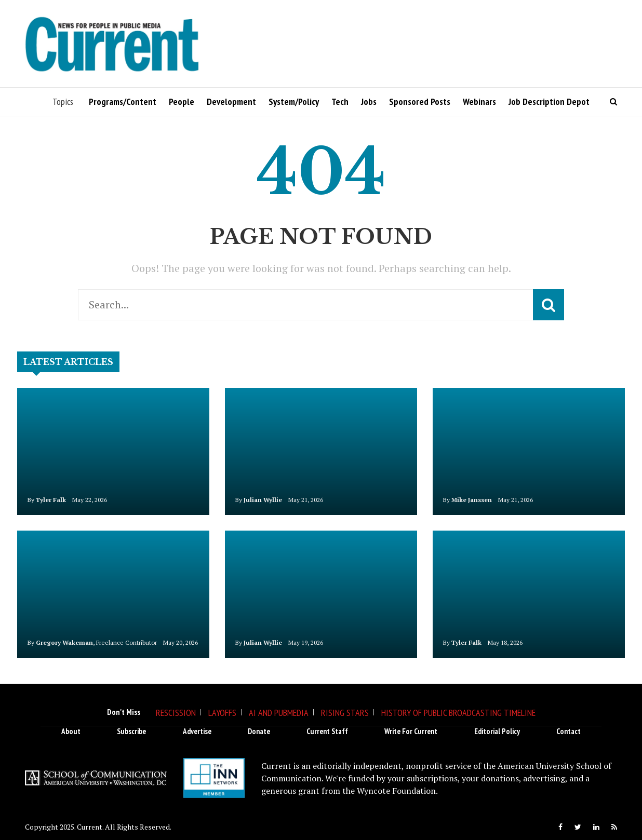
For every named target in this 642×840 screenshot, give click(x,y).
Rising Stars (345, 713)
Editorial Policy (497, 731)
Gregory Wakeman (64, 642)
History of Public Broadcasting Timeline (458, 713)
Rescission (176, 713)
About (71, 731)
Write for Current (411, 731)
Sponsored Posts (420, 101)
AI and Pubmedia (279, 713)
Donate (259, 731)
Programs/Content (123, 101)
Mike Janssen (472, 500)
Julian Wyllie (263, 500)
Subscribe (131, 731)
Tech (340, 101)
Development (231, 101)
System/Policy (294, 101)
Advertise (197, 731)
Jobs (369, 101)
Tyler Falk (51, 500)
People (182, 101)
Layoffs (222, 713)
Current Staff (327, 731)
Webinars (479, 101)
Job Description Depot (549, 101)
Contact (569, 731)
